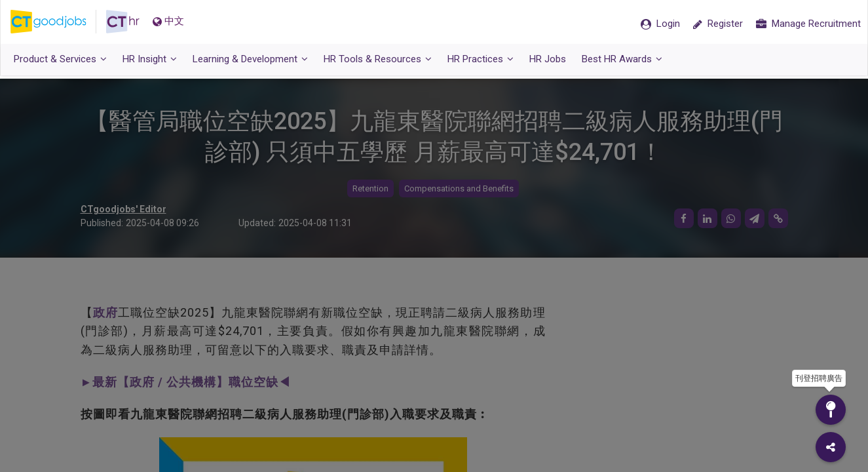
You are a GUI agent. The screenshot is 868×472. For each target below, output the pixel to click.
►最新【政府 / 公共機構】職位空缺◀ (186, 382)
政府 (105, 312)
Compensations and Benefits (459, 188)
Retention (370, 188)
